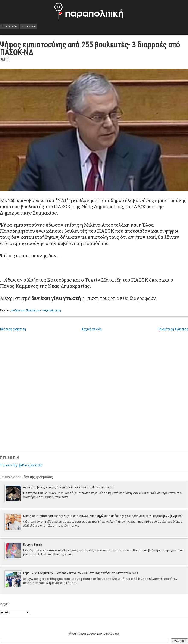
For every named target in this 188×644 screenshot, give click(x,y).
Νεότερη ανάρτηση (13, 329)
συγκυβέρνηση (52, 310)
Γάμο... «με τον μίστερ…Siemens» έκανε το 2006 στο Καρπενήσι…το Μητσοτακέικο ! (80, 573)
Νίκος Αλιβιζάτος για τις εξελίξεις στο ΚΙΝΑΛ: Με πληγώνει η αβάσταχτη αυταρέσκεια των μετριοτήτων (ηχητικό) (103, 516)
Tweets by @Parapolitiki (21, 465)
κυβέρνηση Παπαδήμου (26, 310)
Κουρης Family (33, 545)
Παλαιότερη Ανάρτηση (173, 329)
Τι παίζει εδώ (9, 26)
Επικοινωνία (28, 26)
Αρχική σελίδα (92, 329)
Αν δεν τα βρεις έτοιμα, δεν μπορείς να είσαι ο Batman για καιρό (68, 487)
